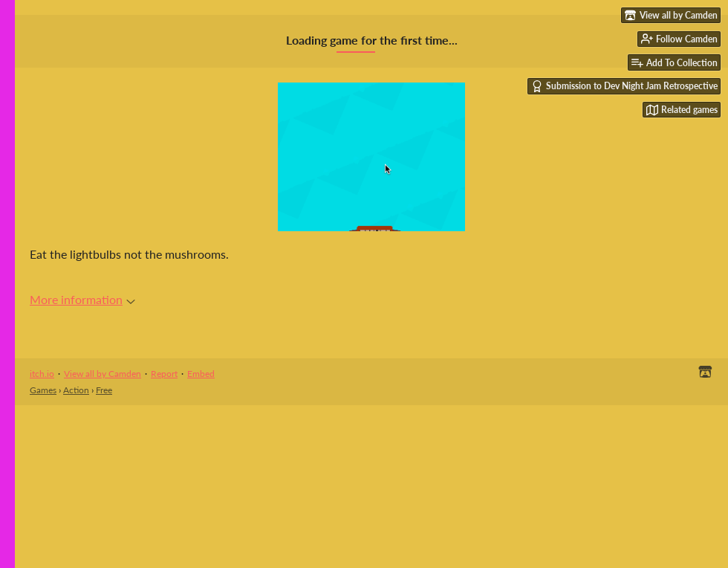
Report (164, 374)
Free (104, 390)
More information (82, 299)
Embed (201, 374)
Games (43, 390)
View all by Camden (103, 374)
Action (76, 390)
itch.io (42, 374)
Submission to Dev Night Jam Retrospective (624, 86)
